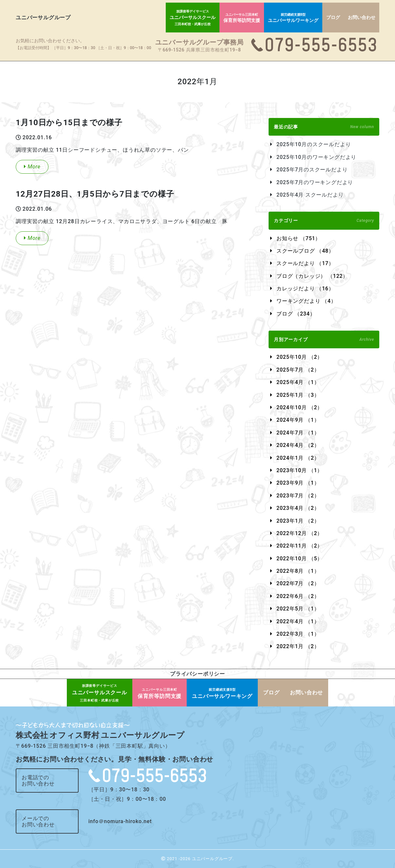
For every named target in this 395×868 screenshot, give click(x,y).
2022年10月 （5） (300, 559)
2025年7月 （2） (298, 370)
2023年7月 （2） (298, 496)
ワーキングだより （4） (306, 301)
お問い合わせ (362, 17)
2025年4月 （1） (298, 382)
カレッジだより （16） (305, 289)
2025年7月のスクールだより (312, 170)
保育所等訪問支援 (242, 18)
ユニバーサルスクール (193, 18)
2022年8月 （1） (298, 571)
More (32, 167)
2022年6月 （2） (298, 596)
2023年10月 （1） (300, 470)
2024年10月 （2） (300, 407)
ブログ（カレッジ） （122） (312, 276)
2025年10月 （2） (300, 357)
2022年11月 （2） (300, 546)
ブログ (333, 17)
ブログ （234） (296, 314)
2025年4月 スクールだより (310, 195)
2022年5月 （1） (298, 609)
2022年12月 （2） (300, 533)
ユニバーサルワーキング (293, 18)
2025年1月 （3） (298, 395)
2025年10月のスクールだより (314, 144)
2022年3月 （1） (298, 634)
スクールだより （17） (305, 263)
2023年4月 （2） (298, 508)
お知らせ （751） (299, 238)
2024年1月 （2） (298, 458)
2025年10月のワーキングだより (316, 157)
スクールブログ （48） (305, 251)
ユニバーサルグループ (43, 18)
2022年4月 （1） (298, 621)
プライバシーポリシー (197, 674)
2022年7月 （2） (298, 583)
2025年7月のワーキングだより (315, 182)
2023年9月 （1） (298, 483)
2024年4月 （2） (298, 445)
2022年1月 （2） (298, 646)
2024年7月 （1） (298, 433)
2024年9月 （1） (298, 420)
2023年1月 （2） (298, 521)
